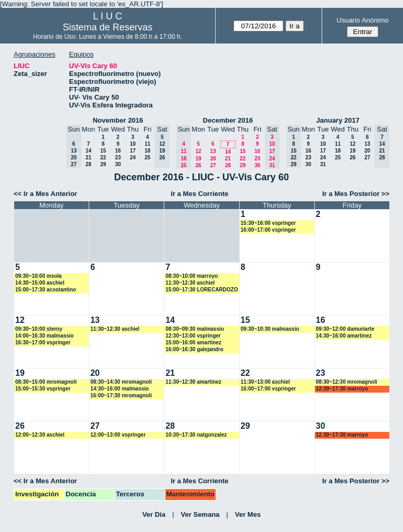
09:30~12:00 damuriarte (345, 329)
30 (118, 164)
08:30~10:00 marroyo (192, 276)
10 (132, 144)
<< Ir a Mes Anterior (45, 194)
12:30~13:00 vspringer (193, 336)
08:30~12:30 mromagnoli (347, 382)
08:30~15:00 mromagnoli (46, 382)
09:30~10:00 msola (39, 276)
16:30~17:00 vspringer (43, 343)
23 (118, 158)
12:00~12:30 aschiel (40, 435)
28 (88, 164)
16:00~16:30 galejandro (194, 349)
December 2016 (228, 120)
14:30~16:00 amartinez (344, 336)
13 (213, 151)
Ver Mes (248, 514)
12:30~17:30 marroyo (342, 389)
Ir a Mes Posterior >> (356, 194)
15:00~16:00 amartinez (193, 343)
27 (213, 165)
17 (132, 151)
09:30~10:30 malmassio (270, 329)
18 (147, 151)
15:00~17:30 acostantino (46, 290)
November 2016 (118, 120)
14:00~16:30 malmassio (44, 336)
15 (103, 151)
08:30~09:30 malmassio (194, 329)
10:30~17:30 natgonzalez (196, 435)
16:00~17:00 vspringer (268, 230)
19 (198, 159)
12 (198, 151)
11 (147, 144)
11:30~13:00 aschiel (266, 382)
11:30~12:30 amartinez (193, 382)
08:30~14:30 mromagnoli (121, 382)
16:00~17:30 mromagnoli (121, 395)
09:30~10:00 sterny (39, 329)
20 (213, 159)
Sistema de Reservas (108, 27)
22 (103, 158)
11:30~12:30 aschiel (190, 283)
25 (147, 158)
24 (132, 158)
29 (103, 164)
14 (88, 151)
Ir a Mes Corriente (199, 194)
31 (323, 164)
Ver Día (154, 514)
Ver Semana (200, 514)
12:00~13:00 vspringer (118, 435)
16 (118, 151)
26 (198, 165)
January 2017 (338, 120)
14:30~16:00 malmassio (119, 389)
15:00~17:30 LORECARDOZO (201, 290)
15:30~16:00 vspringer (268, 223)
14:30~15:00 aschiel (40, 283)
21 (88, 158)
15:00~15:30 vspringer (43, 389)
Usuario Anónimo (363, 20)
